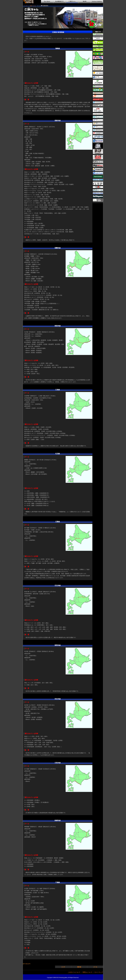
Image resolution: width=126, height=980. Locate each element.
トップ (25, 6)
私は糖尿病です (60, 2)
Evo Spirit (47, 2)
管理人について (87, 972)
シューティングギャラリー (29, 2)
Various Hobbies (97, 2)
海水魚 (84, 2)
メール (95, 967)
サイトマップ (99, 972)
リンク (63, 967)
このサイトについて (74, 972)
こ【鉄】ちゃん (72, 2)
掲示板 (79, 967)
